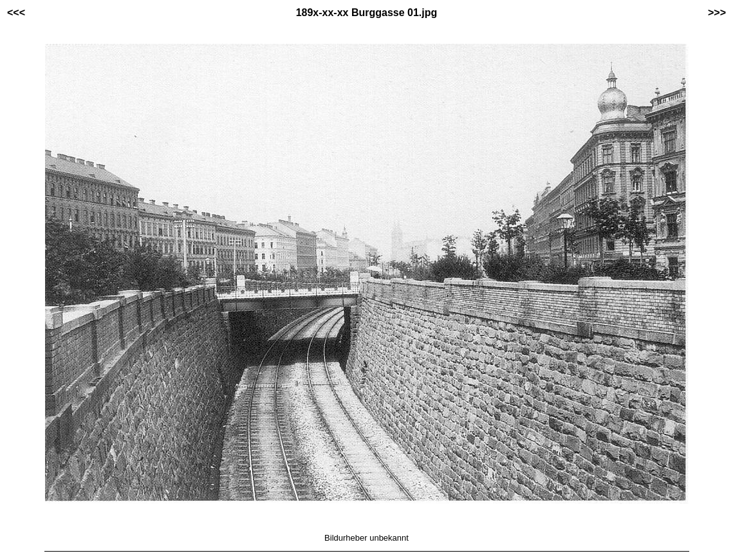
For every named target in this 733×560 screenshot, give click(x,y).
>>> (717, 13)
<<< (16, 13)
